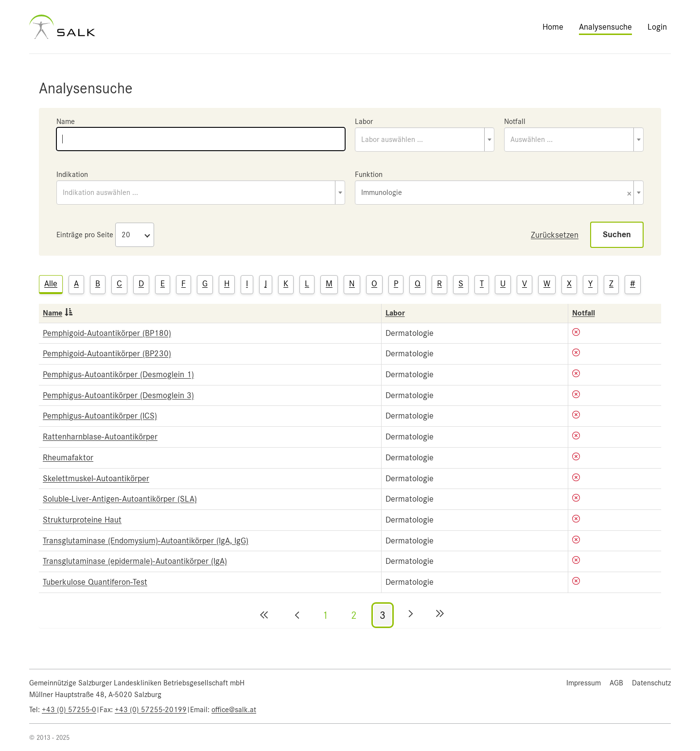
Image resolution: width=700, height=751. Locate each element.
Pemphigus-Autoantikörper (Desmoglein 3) (118, 395)
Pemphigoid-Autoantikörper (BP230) (107, 353)
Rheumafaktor (68, 457)
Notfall (515, 122)
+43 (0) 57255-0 (69, 710)
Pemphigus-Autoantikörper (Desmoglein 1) (118, 374)
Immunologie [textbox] (496, 193)
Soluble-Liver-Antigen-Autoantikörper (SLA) (120, 499)
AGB (616, 683)
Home (553, 27)
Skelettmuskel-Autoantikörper (96, 478)
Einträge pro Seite (85, 235)
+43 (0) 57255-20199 (151, 710)
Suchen (617, 235)
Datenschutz (651, 683)
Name (66, 122)
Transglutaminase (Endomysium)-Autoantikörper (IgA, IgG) (146, 541)
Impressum (584, 683)
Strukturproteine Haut (82, 520)
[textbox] (425, 140)
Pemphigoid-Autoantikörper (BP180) (107, 333)
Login (657, 27)
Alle (51, 283)
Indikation (72, 175)
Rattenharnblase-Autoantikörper (100, 437)
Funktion (369, 175)
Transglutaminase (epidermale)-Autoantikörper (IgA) (135, 561)
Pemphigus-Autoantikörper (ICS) (100, 416)
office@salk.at (234, 710)
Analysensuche (605, 27)
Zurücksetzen (555, 235)
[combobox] (425, 140)
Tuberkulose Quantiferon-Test (95, 582)
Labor (364, 122)
